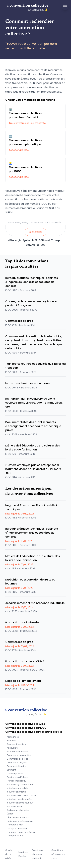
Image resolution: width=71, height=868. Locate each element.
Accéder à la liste (19, 150)
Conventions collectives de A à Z (25, 724)
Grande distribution (17, 766)
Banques (11, 741)
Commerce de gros (17, 762)
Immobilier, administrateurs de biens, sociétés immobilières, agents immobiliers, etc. (34, 403)
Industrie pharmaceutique (20, 803)
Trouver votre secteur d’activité (27, 123)
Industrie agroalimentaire (20, 784)
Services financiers (16, 744)
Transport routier (15, 836)
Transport (57, 240)
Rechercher (35, 232)
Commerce (33, 245)
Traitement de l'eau (16, 781)
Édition (10, 814)
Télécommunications (18, 817)
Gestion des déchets (17, 777)
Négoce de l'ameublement (23, 681)
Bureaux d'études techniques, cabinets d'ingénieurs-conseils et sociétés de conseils (32, 282)
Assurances (13, 737)
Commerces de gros (19, 321)
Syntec (27, 240)
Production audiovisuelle (22, 622)
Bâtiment (44, 240)
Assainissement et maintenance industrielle (35, 603)
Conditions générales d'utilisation (37, 854)
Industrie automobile (17, 788)
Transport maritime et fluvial (21, 832)
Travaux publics (15, 773)
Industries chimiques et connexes (28, 383)
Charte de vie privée (9, 854)
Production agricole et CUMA (25, 661)
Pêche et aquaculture (17, 752)
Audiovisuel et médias (18, 810)
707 (43, 245)
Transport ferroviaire (17, 828)
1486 (35, 240)
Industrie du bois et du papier (21, 795)
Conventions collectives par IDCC (26, 728)
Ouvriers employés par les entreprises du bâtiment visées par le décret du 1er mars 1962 (33, 469)
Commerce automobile (19, 755)
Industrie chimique (16, 792)
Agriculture (12, 748)
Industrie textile (14, 806)
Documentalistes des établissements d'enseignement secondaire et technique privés (33, 426)
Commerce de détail (17, 759)
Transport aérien (15, 825)
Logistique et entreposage (20, 821)
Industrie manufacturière (19, 799)
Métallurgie (14, 240)
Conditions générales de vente (58, 854)
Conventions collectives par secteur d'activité (34, 732)
